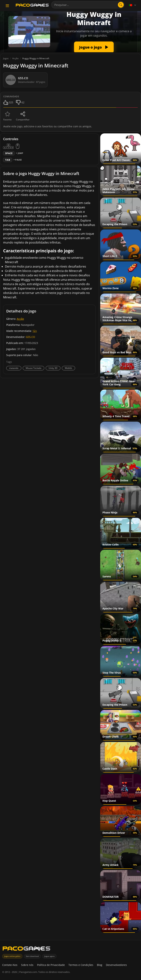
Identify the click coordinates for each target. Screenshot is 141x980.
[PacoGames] (26, 949)
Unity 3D (53, 368)
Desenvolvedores (116, 965)
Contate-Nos (10, 965)
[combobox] (88, 5)
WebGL (68, 368)
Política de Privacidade (51, 965)
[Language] (133, 5)
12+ (35, 331)
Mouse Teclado (34, 368)
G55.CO (30, 337)
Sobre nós (27, 965)
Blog (100, 965)
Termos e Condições (81, 965)
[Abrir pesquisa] (121, 5)
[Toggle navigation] (7, 6)
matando (14, 368)
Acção (20, 319)
